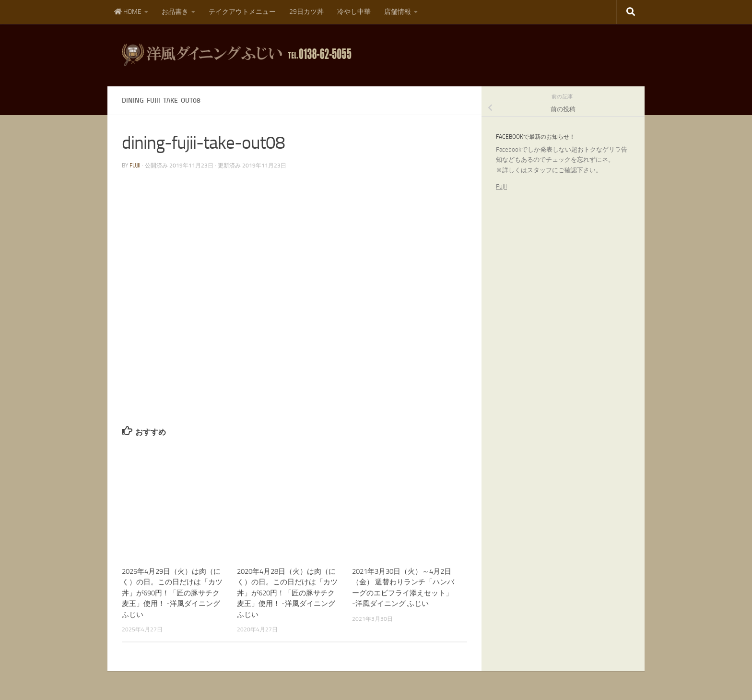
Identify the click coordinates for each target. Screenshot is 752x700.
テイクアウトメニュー (242, 12)
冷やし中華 (354, 12)
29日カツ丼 (306, 12)
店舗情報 (398, 12)
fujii (135, 166)
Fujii (501, 186)
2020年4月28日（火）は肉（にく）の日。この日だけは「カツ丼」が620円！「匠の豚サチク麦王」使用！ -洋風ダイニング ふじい (287, 593)
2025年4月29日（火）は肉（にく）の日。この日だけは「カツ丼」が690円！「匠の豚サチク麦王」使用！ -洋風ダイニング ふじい (172, 593)
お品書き (175, 12)
